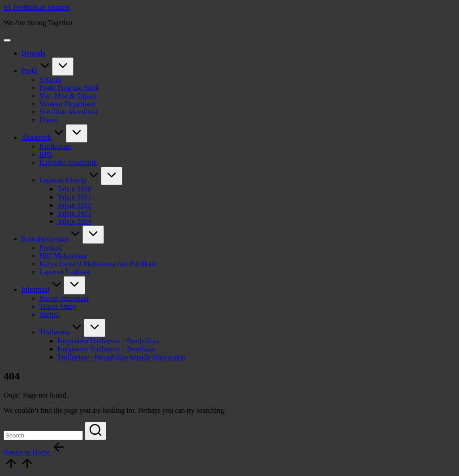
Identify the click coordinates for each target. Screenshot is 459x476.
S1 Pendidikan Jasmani (37, 7)
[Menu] (7, 40)
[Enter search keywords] (43, 435)
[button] (95, 431)
